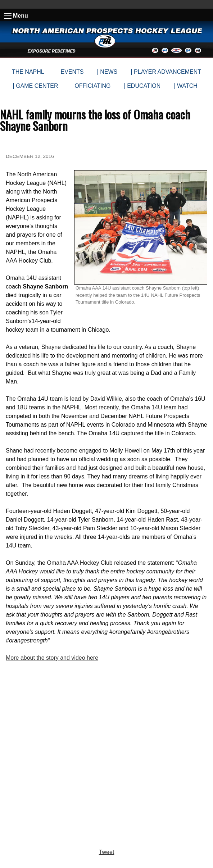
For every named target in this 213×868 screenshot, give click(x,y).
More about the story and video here (52, 658)
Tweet (107, 852)
